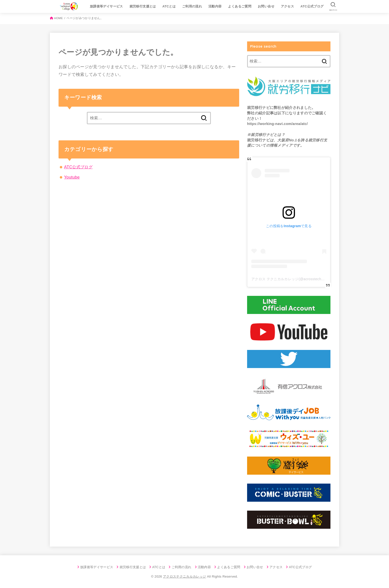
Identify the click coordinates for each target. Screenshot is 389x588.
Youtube (72, 177)
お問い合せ (266, 6)
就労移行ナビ (259, 108)
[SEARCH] (333, 6)
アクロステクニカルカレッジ (184, 576)
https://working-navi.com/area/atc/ (277, 124)
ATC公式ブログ (312, 6)
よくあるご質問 (240, 6)
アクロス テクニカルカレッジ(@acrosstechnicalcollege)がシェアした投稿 (311, 279)
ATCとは (169, 6)
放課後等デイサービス (106, 6)
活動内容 (215, 6)
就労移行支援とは (143, 6)
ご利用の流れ (192, 6)
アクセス (288, 6)
